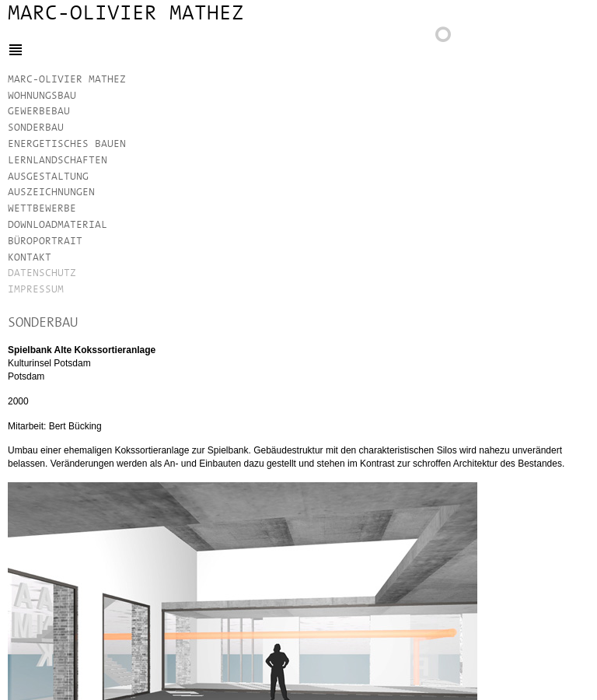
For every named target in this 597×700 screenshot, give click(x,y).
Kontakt (30, 258)
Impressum (36, 290)
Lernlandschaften (58, 161)
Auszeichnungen (51, 192)
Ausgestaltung (48, 177)
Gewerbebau (39, 112)
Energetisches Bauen (67, 144)
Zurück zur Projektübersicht (450, 38)
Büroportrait (45, 241)
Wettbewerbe (42, 209)
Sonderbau (36, 128)
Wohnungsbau (42, 96)
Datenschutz (42, 273)
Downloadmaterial (58, 225)
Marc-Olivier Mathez (126, 14)
